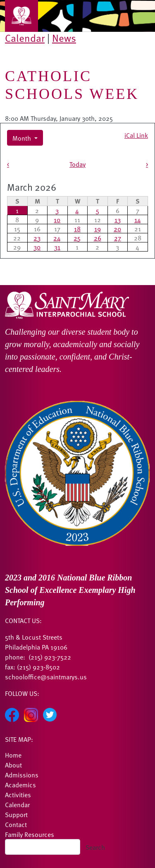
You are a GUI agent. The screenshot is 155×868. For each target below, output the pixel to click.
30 (37, 247)
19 (98, 228)
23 (37, 237)
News (64, 38)
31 (57, 247)
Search (95, 847)
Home (13, 755)
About (13, 765)
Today (77, 164)
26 (98, 237)
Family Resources (30, 834)
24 (57, 237)
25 (77, 237)
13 (118, 219)
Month (23, 138)
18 (77, 228)
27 (118, 237)
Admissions (22, 774)
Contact (16, 824)
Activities (18, 794)
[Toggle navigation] (21, 16)
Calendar (25, 38)
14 (138, 219)
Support (16, 814)
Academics (20, 784)
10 (57, 219)
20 (117, 228)
